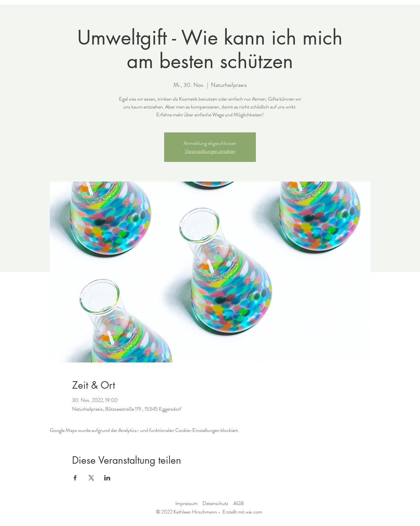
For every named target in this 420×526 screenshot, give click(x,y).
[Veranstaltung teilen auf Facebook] (75, 478)
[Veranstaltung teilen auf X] (91, 478)
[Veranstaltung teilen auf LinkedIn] (107, 478)
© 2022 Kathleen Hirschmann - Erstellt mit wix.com (209, 512)
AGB (239, 503)
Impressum (186, 503)
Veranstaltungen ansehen (210, 151)
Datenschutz (215, 503)
